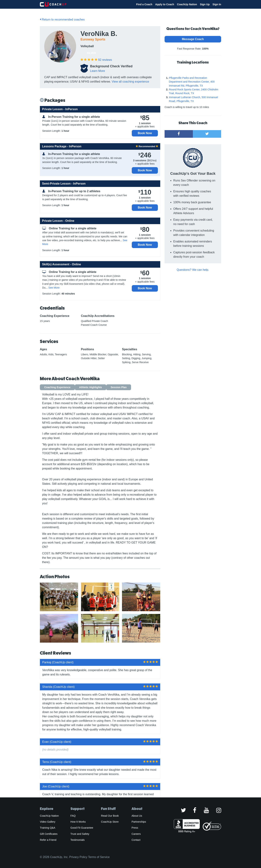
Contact (136, 840)
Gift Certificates (49, 834)
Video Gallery (48, 822)
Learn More (98, 71)
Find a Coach (144, 4)
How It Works (78, 822)
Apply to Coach (165, 4)
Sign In (217, 4)
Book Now (145, 133)
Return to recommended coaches (62, 20)
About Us (137, 816)
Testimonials (78, 840)
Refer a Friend (48, 840)
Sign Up (205, 4)
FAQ (73, 816)
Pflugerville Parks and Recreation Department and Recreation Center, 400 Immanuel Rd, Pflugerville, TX (192, 82)
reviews (105, 60)
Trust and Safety (80, 834)
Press (135, 828)
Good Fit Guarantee (82, 828)
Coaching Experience (57, 387)
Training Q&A (48, 828)
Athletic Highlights (91, 387)
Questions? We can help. (193, 270)
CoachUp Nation (187, 4)
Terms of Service (99, 857)
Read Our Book (110, 816)
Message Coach (193, 39)
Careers (136, 834)
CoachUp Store (110, 822)
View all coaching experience (130, 82)
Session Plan (119, 387)
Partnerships (139, 822)
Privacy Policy (78, 857)
